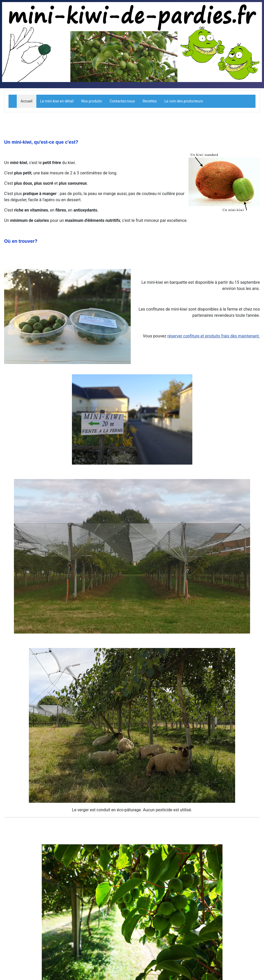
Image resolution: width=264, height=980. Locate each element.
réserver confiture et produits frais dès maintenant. (214, 336)
